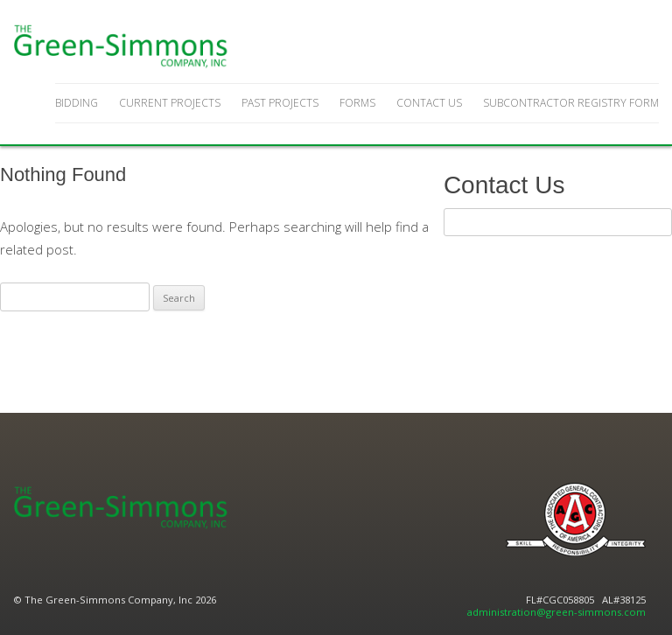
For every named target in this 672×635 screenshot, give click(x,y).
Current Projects (170, 103)
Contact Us (429, 103)
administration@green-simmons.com (556, 612)
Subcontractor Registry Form (571, 103)
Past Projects (280, 103)
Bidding (77, 103)
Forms (357, 103)
